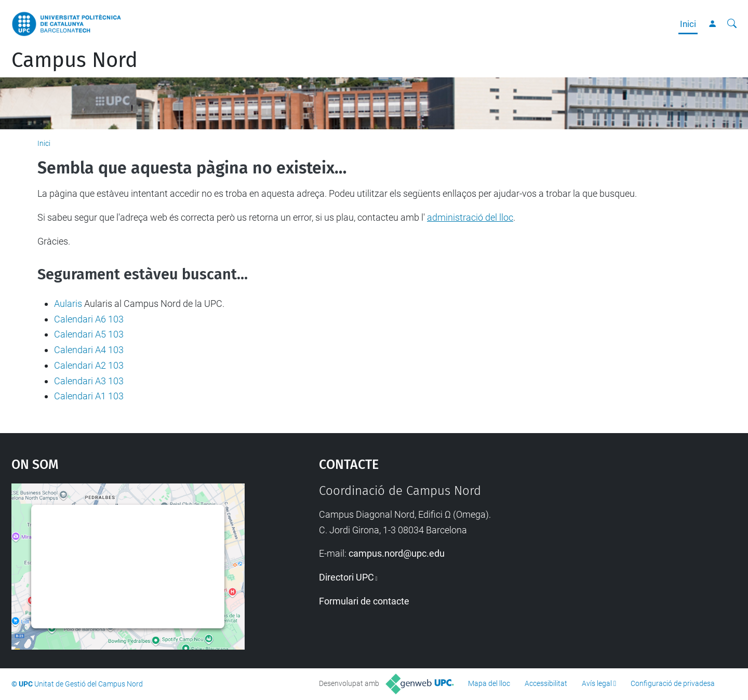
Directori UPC (346, 577)
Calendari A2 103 (89, 365)
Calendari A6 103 (89, 319)
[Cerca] (732, 24)
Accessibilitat (546, 683)
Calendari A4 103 (89, 350)
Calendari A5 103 (89, 334)
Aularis (68, 304)
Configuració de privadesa (673, 683)
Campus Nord (75, 60)
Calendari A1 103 (89, 396)
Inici (688, 24)
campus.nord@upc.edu (397, 553)
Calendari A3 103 (89, 381)
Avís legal (597, 683)
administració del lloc (470, 217)
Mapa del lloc (489, 683)
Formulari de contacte (364, 601)
